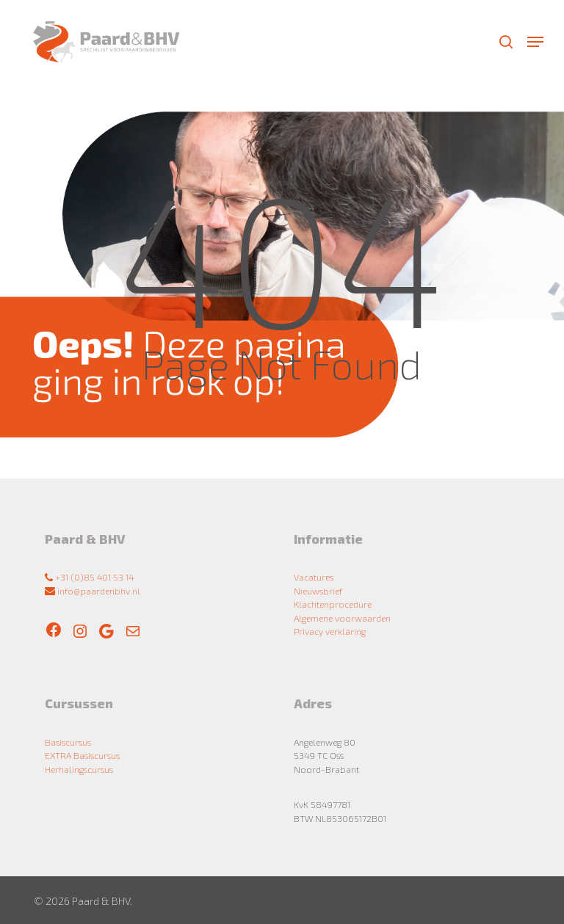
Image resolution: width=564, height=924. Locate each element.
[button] (535, 42)
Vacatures (314, 577)
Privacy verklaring (330, 631)
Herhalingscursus (79, 769)
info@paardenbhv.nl (93, 591)
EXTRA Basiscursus (82, 755)
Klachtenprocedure (333, 604)
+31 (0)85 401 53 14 (89, 577)
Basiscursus (68, 742)
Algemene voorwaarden (342, 618)
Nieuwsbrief (318, 591)
